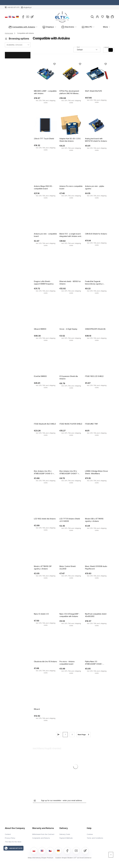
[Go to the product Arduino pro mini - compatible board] (46, 220)
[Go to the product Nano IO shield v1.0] (46, 601)
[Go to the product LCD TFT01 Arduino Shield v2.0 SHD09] (71, 505)
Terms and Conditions (95, 838)
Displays (44, 27)
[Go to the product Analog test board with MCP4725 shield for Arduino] (97, 125)
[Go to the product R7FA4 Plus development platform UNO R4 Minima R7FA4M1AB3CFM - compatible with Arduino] (71, 73)
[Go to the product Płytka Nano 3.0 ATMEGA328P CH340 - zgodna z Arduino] (97, 648)
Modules (91, 27)
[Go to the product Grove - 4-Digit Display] (71, 316)
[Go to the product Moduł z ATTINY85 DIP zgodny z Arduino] (46, 553)
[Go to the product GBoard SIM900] (46, 316)
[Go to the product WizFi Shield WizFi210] (97, 73)
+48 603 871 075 (13, 7)
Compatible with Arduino (22, 27)
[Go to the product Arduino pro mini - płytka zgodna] (97, 173)
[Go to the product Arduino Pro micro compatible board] (71, 173)
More (105, 27)
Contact (8, 834)
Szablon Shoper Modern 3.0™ (66, 858)
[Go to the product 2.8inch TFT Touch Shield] (46, 125)
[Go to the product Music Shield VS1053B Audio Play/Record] (97, 553)
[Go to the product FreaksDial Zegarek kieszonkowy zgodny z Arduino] (97, 268)
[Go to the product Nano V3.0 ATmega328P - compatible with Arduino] (71, 601)
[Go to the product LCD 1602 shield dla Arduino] (46, 505)
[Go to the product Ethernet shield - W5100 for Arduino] (71, 268)
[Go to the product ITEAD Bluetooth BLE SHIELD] (46, 410)
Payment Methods (66, 838)
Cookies (90, 834)
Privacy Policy (10, 838)
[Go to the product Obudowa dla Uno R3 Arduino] (46, 648)
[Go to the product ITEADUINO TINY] (97, 410)
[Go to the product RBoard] (46, 696)
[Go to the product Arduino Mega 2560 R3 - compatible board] (46, 173)
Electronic (60, 27)
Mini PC (76, 27)
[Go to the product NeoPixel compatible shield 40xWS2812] (97, 601)
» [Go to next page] (84, 735)
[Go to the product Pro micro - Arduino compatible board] (71, 648)
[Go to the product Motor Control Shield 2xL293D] (71, 553)
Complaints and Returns (41, 838)
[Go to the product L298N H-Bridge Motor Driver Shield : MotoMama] (97, 458)
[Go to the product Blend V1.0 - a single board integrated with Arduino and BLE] (71, 220)
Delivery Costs (65, 834)
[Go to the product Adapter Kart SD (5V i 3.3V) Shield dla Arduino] (71, 125)
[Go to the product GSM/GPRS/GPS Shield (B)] (97, 316)
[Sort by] (87, 50)
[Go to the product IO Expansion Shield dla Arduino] (71, 363)
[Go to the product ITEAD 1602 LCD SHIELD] (97, 363)
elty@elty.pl (27, 7)
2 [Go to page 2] (72, 734)
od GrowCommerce (84, 858)
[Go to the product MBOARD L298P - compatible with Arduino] (46, 73)
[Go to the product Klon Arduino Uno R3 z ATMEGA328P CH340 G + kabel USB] (46, 458)
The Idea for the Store (13, 842)
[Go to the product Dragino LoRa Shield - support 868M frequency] (46, 268)
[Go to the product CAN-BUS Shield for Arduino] (97, 220)
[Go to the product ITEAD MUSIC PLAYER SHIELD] (71, 410)
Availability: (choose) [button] (15, 45)
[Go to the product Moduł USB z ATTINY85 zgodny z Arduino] (97, 505)
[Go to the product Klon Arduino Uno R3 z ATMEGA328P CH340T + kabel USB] (71, 458)
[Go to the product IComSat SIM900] (46, 363)
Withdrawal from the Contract (43, 834)
